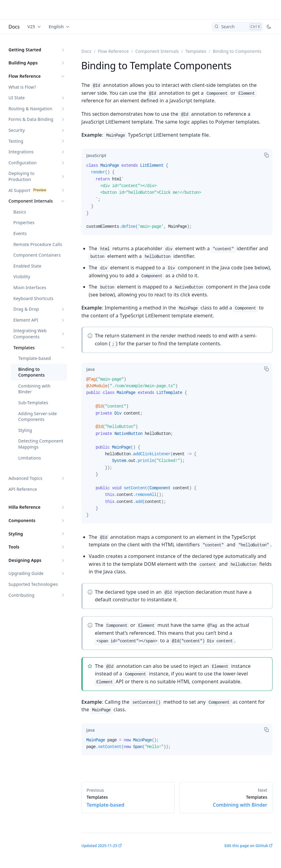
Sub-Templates (33, 403)
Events (20, 233)
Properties (24, 222)
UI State (17, 98)
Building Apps (23, 63)
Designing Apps (25, 560)
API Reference (23, 489)
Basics (20, 212)
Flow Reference (25, 76)
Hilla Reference (24, 507)
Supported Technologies (33, 584)
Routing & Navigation (30, 109)
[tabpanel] (177, 199)
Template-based (34, 358)
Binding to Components (31, 372)
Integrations (21, 152)
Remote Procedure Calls (38, 244)
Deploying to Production (22, 176)
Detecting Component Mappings (41, 444)
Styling (25, 430)
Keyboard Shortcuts (33, 298)
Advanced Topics (25, 478)
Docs (14, 27)
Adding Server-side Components (38, 417)
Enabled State (27, 266)
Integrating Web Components (30, 334)
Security (17, 130)
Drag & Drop (26, 309)
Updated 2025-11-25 (99, 846)
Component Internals (31, 201)
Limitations (30, 458)
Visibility (22, 277)
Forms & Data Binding (31, 119)
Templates (24, 348)
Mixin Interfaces (30, 287)
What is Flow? (22, 87)
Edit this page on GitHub (246, 846)
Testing (16, 141)
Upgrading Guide (26, 573)
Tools (14, 547)
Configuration (23, 163)
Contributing (22, 595)
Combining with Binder (34, 389)
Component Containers (37, 255)
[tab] (96, 155)
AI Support (19, 190)
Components (22, 520)
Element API (26, 320)
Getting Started (25, 50)
